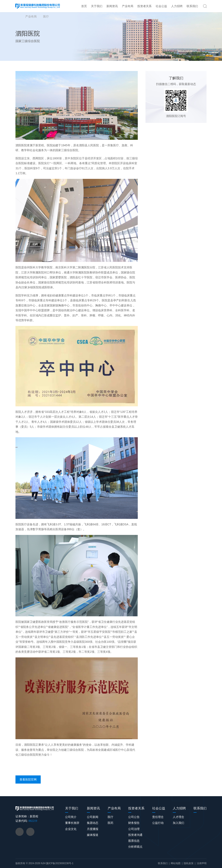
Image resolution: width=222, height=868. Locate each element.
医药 (110, 823)
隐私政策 (189, 863)
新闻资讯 (112, 6)
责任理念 (158, 817)
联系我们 (192, 6)
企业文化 (71, 829)
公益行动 (158, 823)
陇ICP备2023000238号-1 (60, 863)
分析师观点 (135, 847)
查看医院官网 (28, 779)
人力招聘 (177, 6)
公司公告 (134, 817)
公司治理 (134, 829)
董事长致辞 (72, 823)
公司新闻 (93, 817)
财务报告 (134, 823)
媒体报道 (93, 835)
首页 (84, 6)
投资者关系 (144, 6)
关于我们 (97, 6)
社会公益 (161, 6)
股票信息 (134, 841)
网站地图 (176, 863)
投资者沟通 (135, 835)
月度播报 (93, 829)
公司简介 (71, 817)
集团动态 (93, 823)
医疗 (46, 16)
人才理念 (178, 817)
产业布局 (128, 6)
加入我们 (178, 823)
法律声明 (202, 863)
